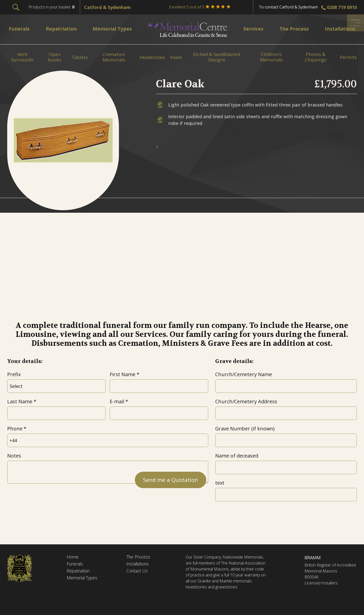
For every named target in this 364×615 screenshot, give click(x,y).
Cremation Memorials (114, 57)
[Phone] (108, 440)
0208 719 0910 (342, 7)
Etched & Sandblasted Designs (217, 57)
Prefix (14, 374)
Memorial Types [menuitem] (114, 29)
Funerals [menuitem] (20, 29)
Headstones (152, 57)
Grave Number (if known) (245, 429)
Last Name (20, 401)
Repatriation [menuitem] (62, 29)
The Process (139, 557)
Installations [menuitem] (339, 29)
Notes (14, 456)
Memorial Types (83, 578)
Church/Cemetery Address (246, 401)
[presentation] (45, 498)
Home (73, 557)
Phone (15, 429)
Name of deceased (237, 456)
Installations (139, 564)
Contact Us (138, 571)
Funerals (76, 564)
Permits (348, 57)
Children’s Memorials (271, 57)
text (220, 483)
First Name (123, 374)
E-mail (117, 401)
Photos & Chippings (316, 57)
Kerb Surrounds (22, 57)
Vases (176, 57)
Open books (55, 57)
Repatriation (79, 571)
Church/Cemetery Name (244, 374)
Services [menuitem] (253, 29)
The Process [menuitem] (292, 29)
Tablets (80, 57)
